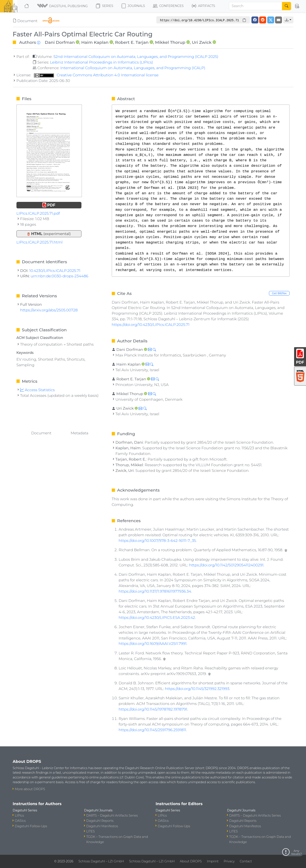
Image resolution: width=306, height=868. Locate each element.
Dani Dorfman (60, 42)
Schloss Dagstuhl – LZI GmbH (101, 861)
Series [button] (104, 6)
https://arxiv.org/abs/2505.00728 (49, 310)
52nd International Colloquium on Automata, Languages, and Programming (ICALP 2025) (136, 56)
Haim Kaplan (95, 42)
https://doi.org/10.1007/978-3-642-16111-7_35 (157, 540)
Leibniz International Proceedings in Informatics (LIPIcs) (101, 62)
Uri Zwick (202, 42)
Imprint (213, 861)
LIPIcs (19, 816)
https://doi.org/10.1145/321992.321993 (197, 689)
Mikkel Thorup (170, 42)
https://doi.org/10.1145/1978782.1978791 (153, 709)
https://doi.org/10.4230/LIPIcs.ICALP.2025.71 (151, 324)
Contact (246, 861)
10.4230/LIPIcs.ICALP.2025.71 (55, 271)
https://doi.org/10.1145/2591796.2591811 (152, 730)
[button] (63, 6)
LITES (91, 831)
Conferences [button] (168, 6)
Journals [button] (133, 6)
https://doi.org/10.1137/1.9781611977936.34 (155, 591)
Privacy (229, 861)
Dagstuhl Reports (100, 821)
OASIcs (20, 821)
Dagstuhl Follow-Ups (31, 826)
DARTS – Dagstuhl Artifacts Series (112, 816)
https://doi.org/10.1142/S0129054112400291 (226, 565)
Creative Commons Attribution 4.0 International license (96, 75)
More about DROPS (30, 789)
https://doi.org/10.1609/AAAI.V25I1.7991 (153, 643)
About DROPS (191, 861)
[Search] (256, 6)
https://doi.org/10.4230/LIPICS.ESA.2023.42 (157, 617)
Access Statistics (37, 390)
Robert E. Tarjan (132, 42)
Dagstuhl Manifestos (102, 826)
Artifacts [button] (203, 6)
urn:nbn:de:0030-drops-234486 (59, 276)
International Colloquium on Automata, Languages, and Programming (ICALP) (133, 68)
